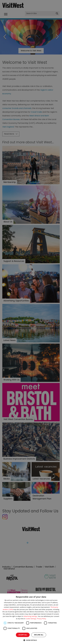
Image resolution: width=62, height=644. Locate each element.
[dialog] (31, 619)
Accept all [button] (23, 635)
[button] (31, 640)
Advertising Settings (30, 616)
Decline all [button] (39, 635)
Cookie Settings (31, 619)
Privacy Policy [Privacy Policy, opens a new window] (41, 619)
